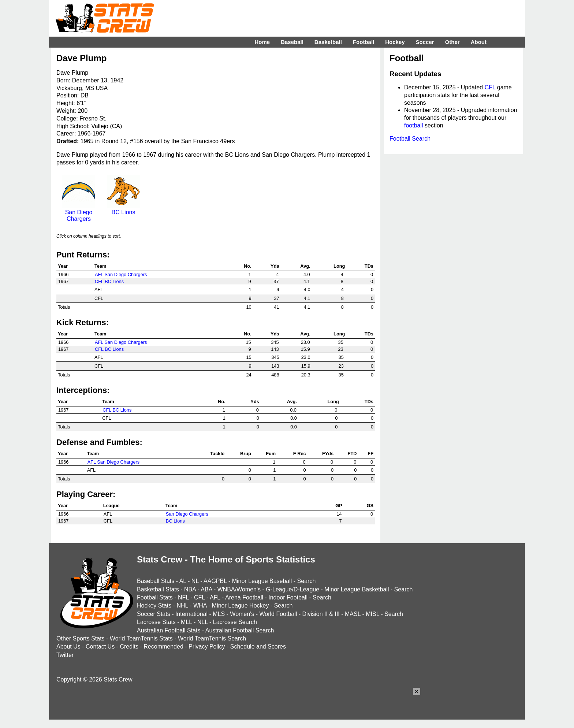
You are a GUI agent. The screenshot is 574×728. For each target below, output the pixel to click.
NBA (190, 589)
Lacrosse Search (235, 622)
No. (248, 266)
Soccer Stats (154, 614)
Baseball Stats (156, 581)
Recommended (163, 647)
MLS (219, 614)
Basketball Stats (158, 589)
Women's (242, 614)
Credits (129, 647)
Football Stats (155, 597)
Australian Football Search (240, 630)
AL (183, 581)
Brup (246, 454)
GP (339, 506)
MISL (372, 614)
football (414, 125)
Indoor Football (288, 597)
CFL (490, 87)
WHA (200, 606)
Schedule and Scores (258, 647)
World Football (278, 614)
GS (370, 506)
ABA (206, 589)
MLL (187, 622)
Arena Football (244, 597)
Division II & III (321, 614)
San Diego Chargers (79, 212)
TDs (369, 266)
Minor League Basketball (357, 589)
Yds (275, 266)
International (191, 614)
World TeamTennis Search (212, 638)
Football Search (410, 139)
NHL (182, 606)
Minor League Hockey (241, 606)
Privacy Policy (207, 647)
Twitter (65, 655)
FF (370, 454)
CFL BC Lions (109, 281)
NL (195, 581)
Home (262, 42)
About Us (68, 647)
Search (307, 581)
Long (339, 266)
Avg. (305, 266)
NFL (183, 597)
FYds (328, 454)
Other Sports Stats (81, 638)
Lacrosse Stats (156, 622)
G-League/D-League (292, 589)
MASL (353, 614)
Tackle (217, 454)
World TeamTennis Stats (141, 638)
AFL (215, 597)
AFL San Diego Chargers (121, 274)
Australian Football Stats (169, 630)
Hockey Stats (154, 606)
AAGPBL (215, 581)
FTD (352, 454)
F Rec (300, 454)
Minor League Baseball (262, 581)
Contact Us (100, 647)
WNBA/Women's (239, 589)
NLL (203, 622)
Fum (271, 454)
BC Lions (123, 209)
